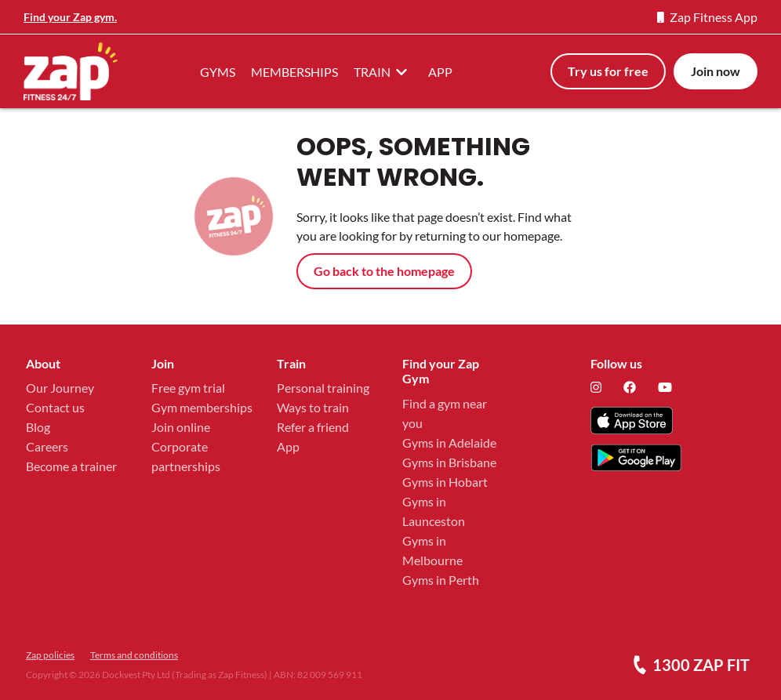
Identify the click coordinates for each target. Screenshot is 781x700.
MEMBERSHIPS (294, 72)
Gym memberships (202, 407)
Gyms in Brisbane (449, 462)
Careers (47, 446)
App (288, 446)
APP (440, 72)
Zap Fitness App (707, 17)
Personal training (323, 388)
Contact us (55, 407)
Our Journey (60, 388)
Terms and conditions (134, 655)
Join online (181, 427)
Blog (38, 427)
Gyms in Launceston (434, 511)
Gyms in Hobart (445, 482)
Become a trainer (71, 466)
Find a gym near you (445, 413)
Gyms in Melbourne (432, 550)
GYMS (218, 72)
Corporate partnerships (186, 456)
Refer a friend (313, 427)
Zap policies (50, 655)
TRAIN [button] (383, 71)
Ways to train (313, 407)
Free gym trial (188, 388)
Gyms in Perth (441, 580)
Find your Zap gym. (70, 17)
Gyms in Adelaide (449, 442)
